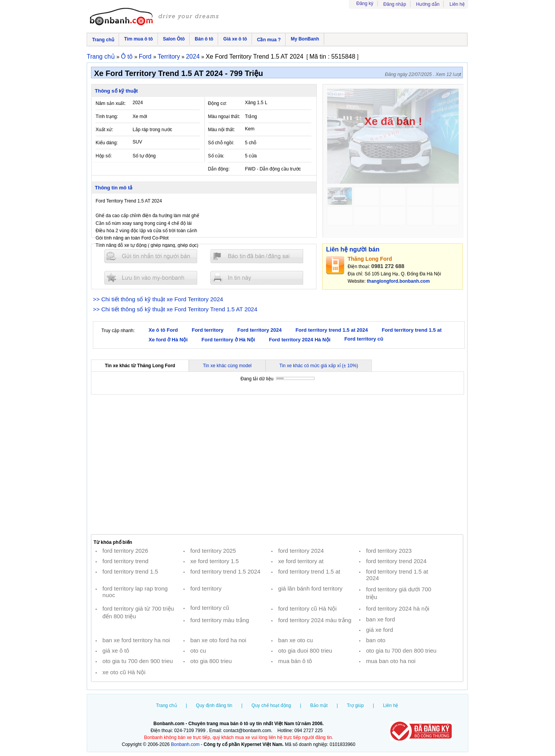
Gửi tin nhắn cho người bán (151, 256)
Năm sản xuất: (111, 103)
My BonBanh (305, 39)
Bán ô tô (204, 39)
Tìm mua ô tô (139, 39)
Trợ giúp (355, 705)
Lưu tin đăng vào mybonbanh (151, 278)
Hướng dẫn (428, 4)
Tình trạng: (107, 116)
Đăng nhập (395, 4)
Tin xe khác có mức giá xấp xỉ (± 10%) (319, 366)
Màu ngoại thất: (224, 116)
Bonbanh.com (185, 744)
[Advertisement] (277, 464)
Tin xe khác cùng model (227, 366)
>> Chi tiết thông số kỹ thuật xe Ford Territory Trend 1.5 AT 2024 (175, 309)
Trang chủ (103, 40)
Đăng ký (365, 3)
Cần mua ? (269, 40)
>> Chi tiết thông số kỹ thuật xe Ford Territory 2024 (158, 299)
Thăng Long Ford (370, 259)
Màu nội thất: (222, 130)
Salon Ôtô (174, 39)
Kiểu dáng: (107, 143)
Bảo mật (319, 705)
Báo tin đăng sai (257, 256)
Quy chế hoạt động (271, 705)
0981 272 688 (388, 266)
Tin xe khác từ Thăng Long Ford (140, 366)
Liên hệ (457, 4)
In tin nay (257, 278)
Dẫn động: (219, 169)
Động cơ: (218, 103)
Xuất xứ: (104, 130)
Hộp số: (104, 156)
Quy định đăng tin (214, 705)
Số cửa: (216, 156)
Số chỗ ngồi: (221, 143)
